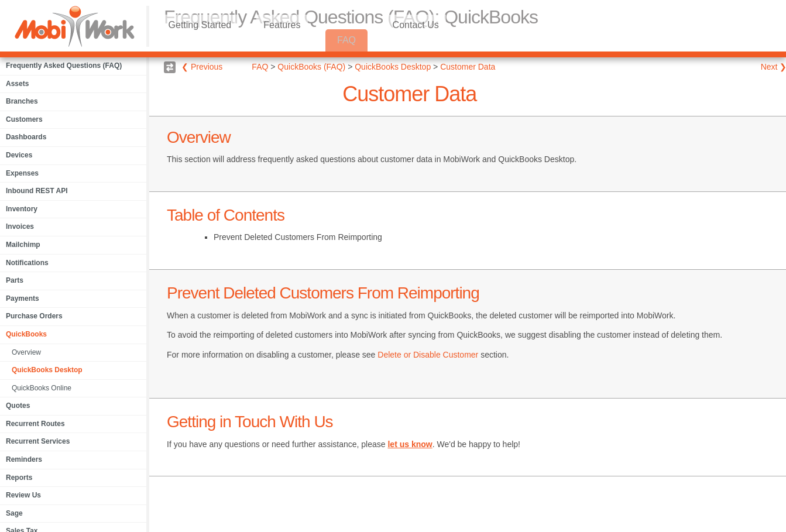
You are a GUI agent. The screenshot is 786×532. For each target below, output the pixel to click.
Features (295, 40)
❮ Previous (202, 67)
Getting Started (204, 40)
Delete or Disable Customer (428, 355)
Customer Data (468, 67)
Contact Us (437, 40)
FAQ (364, 40)
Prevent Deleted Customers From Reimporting (298, 237)
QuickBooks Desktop (47, 370)
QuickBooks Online (42, 388)
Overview (26, 352)
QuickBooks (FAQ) (311, 67)
